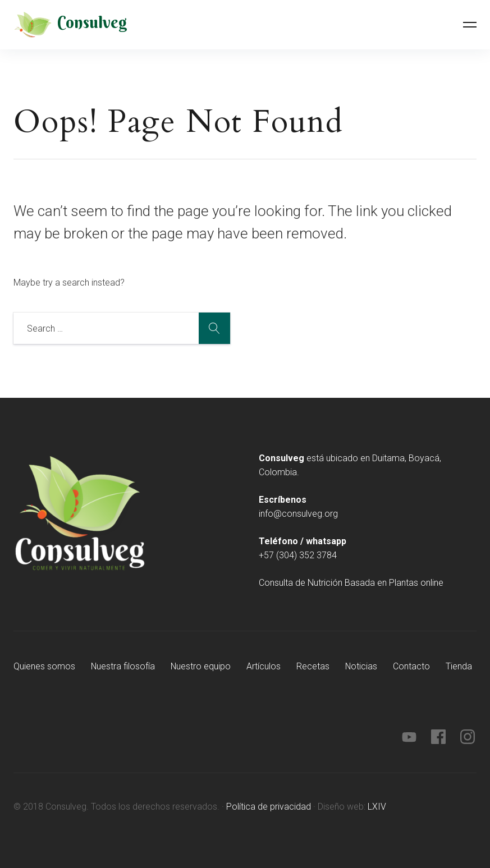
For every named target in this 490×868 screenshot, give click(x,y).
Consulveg (92, 23)
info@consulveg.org (298, 514)
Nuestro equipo (202, 666)
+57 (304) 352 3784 (298, 555)
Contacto (414, 666)
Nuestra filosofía (123, 666)
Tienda (461, 666)
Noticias (363, 666)
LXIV (377, 807)
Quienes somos (44, 666)
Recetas (315, 666)
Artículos (265, 666)
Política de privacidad (269, 807)
